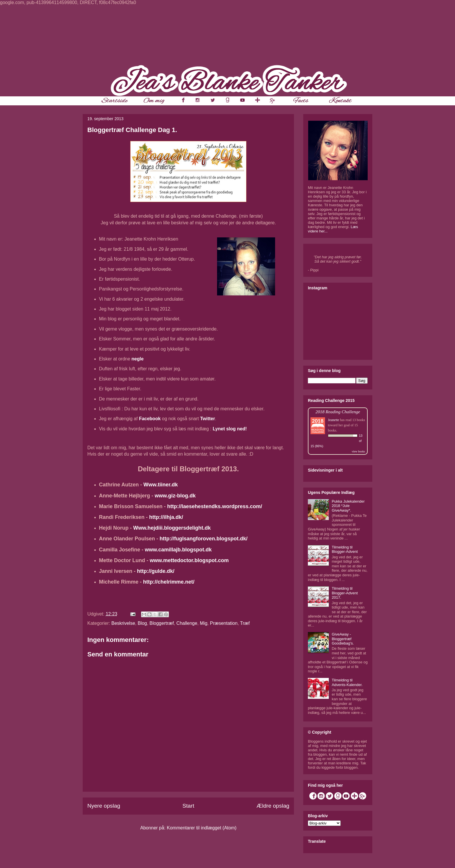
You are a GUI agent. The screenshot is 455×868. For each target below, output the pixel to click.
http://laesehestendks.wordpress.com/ (215, 506)
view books (358, 451)
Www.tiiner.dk (160, 485)
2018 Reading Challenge (338, 412)
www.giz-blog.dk (175, 496)
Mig (204, 623)
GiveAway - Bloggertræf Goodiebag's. (343, 639)
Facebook (150, 419)
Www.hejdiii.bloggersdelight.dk (172, 528)
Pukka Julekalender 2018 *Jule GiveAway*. (348, 506)
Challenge (187, 623)
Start (188, 806)
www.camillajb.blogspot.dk (178, 550)
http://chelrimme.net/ (169, 582)
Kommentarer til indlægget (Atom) (202, 828)
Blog (142, 623)
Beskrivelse (123, 623)
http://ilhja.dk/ (166, 517)
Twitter (208, 419)
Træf (245, 623)
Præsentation (224, 623)
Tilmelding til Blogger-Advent (345, 550)
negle (138, 359)
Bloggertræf (162, 623)
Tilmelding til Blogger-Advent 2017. (345, 593)
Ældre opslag (273, 806)
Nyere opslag (104, 806)
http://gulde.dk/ (156, 571)
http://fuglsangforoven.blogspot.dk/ (204, 539)
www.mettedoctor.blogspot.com (189, 560)
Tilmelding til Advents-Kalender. (347, 682)
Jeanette (334, 420)
